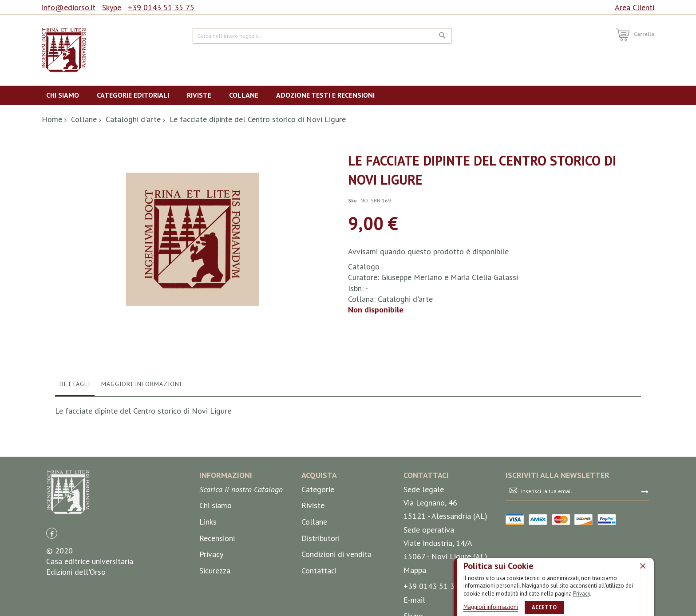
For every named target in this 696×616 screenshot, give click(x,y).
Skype (112, 7)
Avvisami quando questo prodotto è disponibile (428, 251)
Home (52, 119)
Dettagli (75, 501)
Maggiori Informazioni (141, 501)
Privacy (581, 594)
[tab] (75, 503)
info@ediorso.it (69, 7)
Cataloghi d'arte (133, 119)
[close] (643, 566)
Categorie (318, 606)
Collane (84, 119)
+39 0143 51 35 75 (161, 7)
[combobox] (322, 36)
